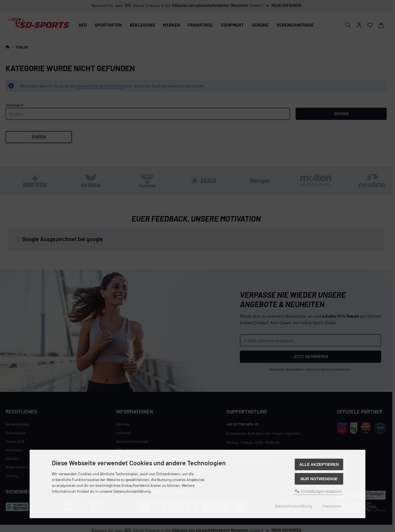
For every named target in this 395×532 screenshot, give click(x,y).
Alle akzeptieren (319, 464)
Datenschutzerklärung (293, 506)
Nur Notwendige (319, 479)
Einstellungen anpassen (318, 491)
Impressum (332, 506)
